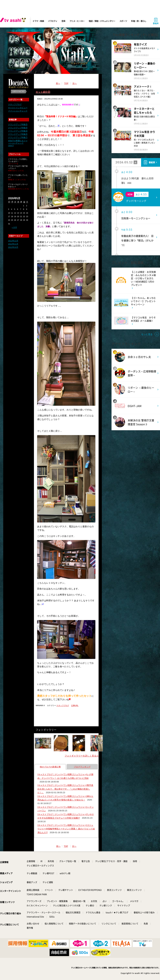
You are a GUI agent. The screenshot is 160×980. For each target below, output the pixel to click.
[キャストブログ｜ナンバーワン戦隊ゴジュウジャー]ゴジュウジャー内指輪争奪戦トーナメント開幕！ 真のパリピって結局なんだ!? (66, 829)
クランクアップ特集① (18, 137)
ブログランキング (82, 767)
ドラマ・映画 (38, 21)
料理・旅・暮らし (139, 21)
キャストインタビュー (18, 108)
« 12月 (14, 227)
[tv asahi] (14, 21)
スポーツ (123, 21)
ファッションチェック (18, 111)
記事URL (75, 705)
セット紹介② (43, 92)
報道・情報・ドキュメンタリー (102, 21)
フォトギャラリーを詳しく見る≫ (82, 756)
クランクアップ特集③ (18, 131)
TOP (66, 83)
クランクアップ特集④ (18, 128)
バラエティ (53, 21)
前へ (58, 83)
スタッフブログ (15, 104)
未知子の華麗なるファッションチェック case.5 (18, 143)
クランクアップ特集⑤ (18, 125)
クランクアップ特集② (18, 134)
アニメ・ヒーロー (77, 21)
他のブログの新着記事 (50, 767)
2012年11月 (13, 244)
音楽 (63, 21)
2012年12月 (13, 241)
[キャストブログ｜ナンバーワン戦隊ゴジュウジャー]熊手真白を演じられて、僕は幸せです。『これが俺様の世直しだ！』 (65, 789)
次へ (75, 83)
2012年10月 (13, 247)
